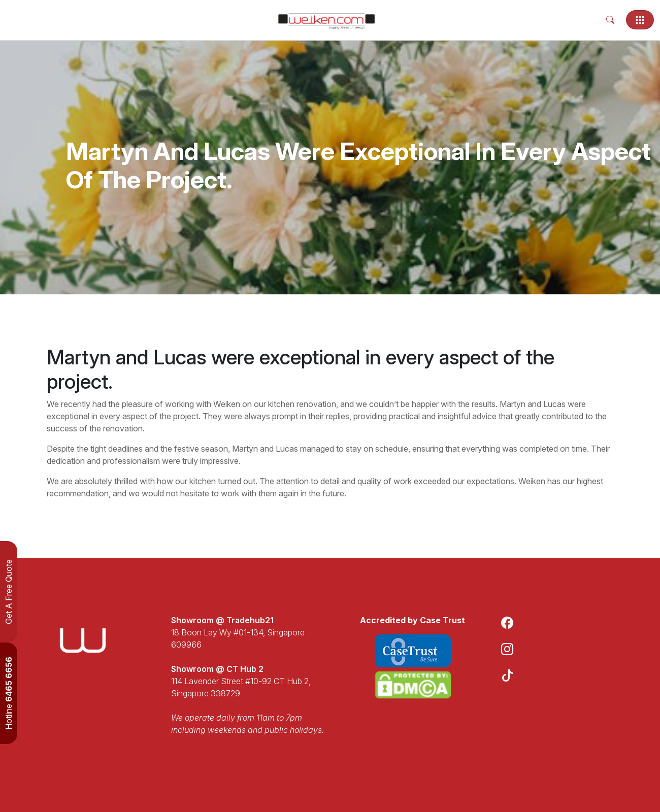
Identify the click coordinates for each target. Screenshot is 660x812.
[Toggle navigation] (640, 20)
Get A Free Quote (9, 592)
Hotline (9, 693)
